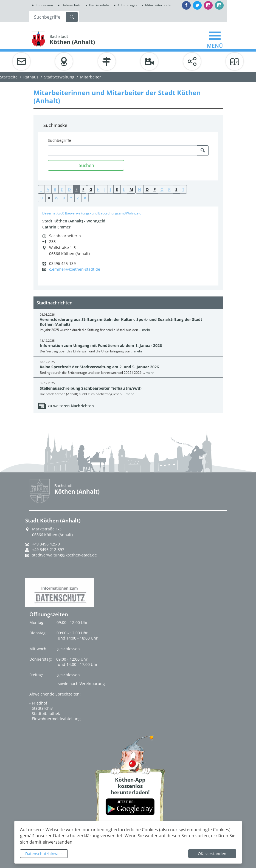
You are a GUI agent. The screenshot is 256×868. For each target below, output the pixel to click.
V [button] (49, 198)
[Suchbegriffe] (123, 151)
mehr (146, 330)
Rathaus (31, 77)
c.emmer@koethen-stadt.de (75, 269)
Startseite (9, 77)
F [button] (83, 189)
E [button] (77, 189)
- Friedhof (38, 703)
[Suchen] (86, 165)
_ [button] (41, 189)
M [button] (131, 189)
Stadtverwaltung (59, 77)
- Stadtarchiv (41, 708)
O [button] (147, 189)
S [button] (176, 189)
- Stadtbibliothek (45, 713)
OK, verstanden (212, 854)
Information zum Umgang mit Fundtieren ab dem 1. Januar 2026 (101, 345)
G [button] (91, 189)
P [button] (155, 189)
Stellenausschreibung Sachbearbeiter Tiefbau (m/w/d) (91, 388)
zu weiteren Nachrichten (71, 406)
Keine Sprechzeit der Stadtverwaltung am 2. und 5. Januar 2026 (99, 367)
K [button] (117, 189)
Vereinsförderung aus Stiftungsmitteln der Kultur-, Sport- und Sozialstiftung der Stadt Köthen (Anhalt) (121, 322)
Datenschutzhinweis (44, 854)
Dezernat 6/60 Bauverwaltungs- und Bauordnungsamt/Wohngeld (92, 213)
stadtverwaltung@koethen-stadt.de (64, 555)
